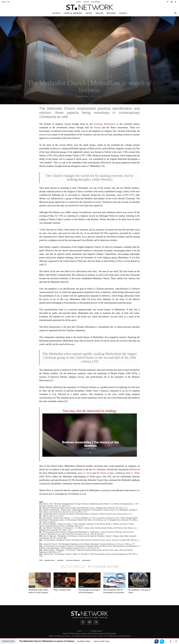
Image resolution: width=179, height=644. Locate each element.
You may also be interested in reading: (90, 411)
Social (89, 13)
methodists (60, 560)
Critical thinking (73, 13)
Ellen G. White (133, 473)
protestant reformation (73, 560)
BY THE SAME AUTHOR (103, 567)
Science (123, 13)
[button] (175, 14)
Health (99, 13)
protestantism (86, 560)
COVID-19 (56, 13)
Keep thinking (96, 2)
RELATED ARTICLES (73, 567)
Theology (32, 587)
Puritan (97, 128)
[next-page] (91, 598)
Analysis (79, 2)
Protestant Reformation (105, 124)
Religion (111, 13)
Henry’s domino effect (62, 590)
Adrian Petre (83, 96)
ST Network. (87, 631)
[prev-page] (87, 598)
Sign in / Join (6, 2)
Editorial (86, 2)
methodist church (50, 560)
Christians (57, 587)
